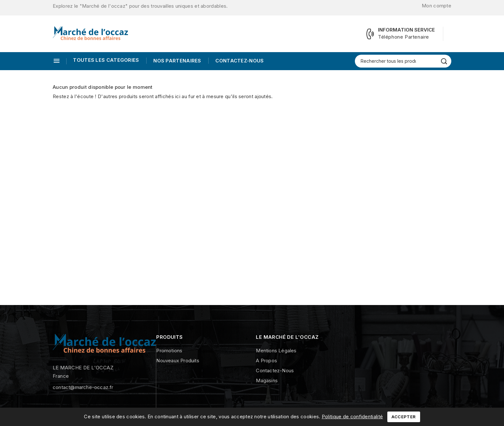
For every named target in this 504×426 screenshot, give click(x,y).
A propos (266, 361)
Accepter (404, 417)
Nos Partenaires (177, 61)
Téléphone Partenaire (404, 37)
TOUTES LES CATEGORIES (106, 60)
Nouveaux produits (178, 361)
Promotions (169, 351)
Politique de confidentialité (352, 417)
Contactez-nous (239, 61)
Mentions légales (276, 351)
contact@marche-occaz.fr (83, 387)
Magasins (267, 380)
